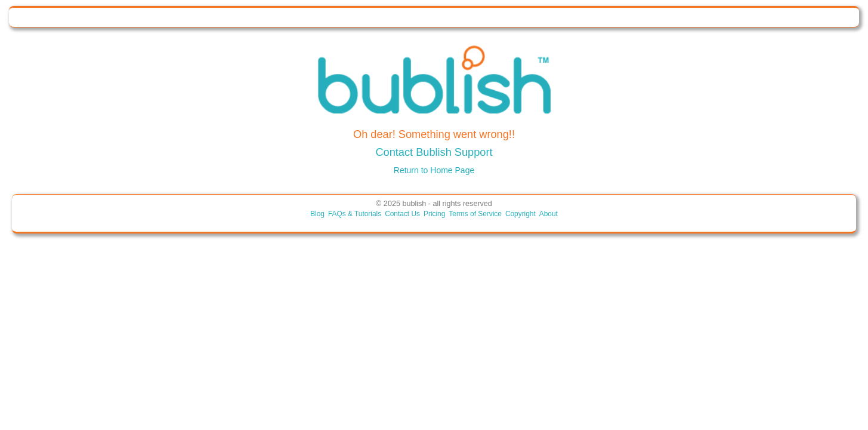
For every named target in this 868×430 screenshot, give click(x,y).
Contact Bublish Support (434, 152)
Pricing (434, 214)
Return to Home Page (434, 170)
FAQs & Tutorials (355, 214)
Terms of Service (475, 214)
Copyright (521, 214)
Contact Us (402, 214)
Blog (317, 214)
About (549, 214)
